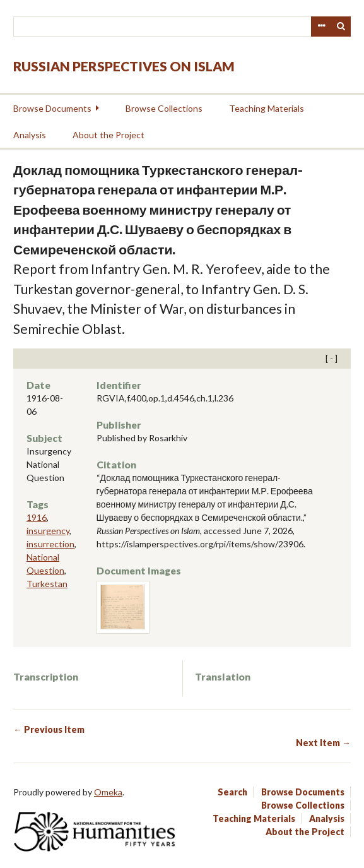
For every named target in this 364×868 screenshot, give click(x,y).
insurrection (50, 544)
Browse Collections (164, 108)
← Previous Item (49, 729)
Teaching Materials (267, 108)
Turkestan (47, 584)
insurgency (48, 531)
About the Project (109, 135)
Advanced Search (321, 27)
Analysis (30, 135)
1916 (37, 517)
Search (341, 27)
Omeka (108, 792)
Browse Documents (52, 108)
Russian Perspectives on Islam (124, 66)
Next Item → (323, 743)
